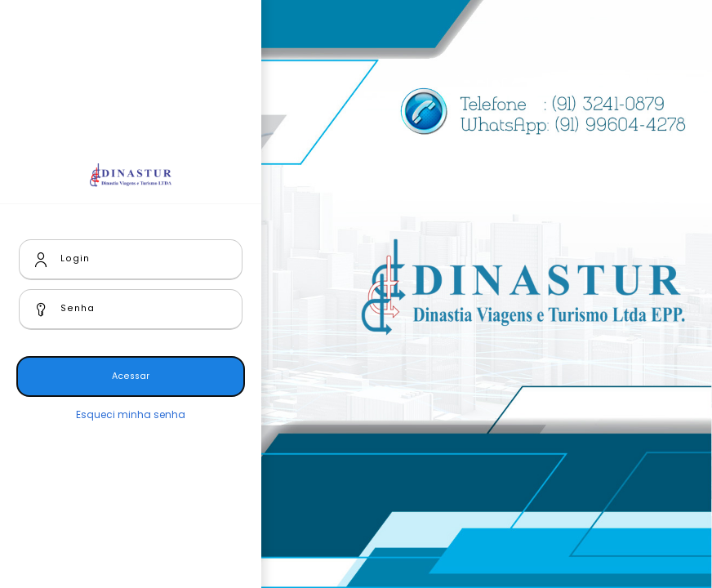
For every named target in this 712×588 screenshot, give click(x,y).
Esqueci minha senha (131, 414)
